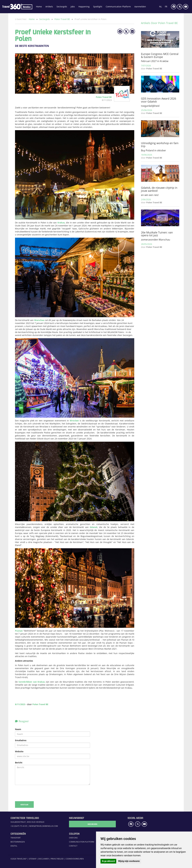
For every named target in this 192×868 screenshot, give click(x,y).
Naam (18, 729)
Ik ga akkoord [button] (108, 861)
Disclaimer (43, 859)
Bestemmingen (18, 842)
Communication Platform (118, 7)
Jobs (73, 7)
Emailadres (21, 740)
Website (19, 751)
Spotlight (98, 7)
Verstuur (24, 804)
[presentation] (38, 793)
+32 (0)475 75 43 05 (19, 826)
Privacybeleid (57, 859)
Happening (84, 7)
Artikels (49, 7)
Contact (73, 846)
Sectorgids (62, 7)
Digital (14, 846)
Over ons (73, 838)
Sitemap (33, 859)
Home (39, 7)
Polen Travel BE (62, 19)
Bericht (19, 763)
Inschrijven (84, 824)
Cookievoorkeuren (75, 859)
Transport (16, 838)
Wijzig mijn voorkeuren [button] (129, 861)
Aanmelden (140, 7)
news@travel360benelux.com (43, 826)
